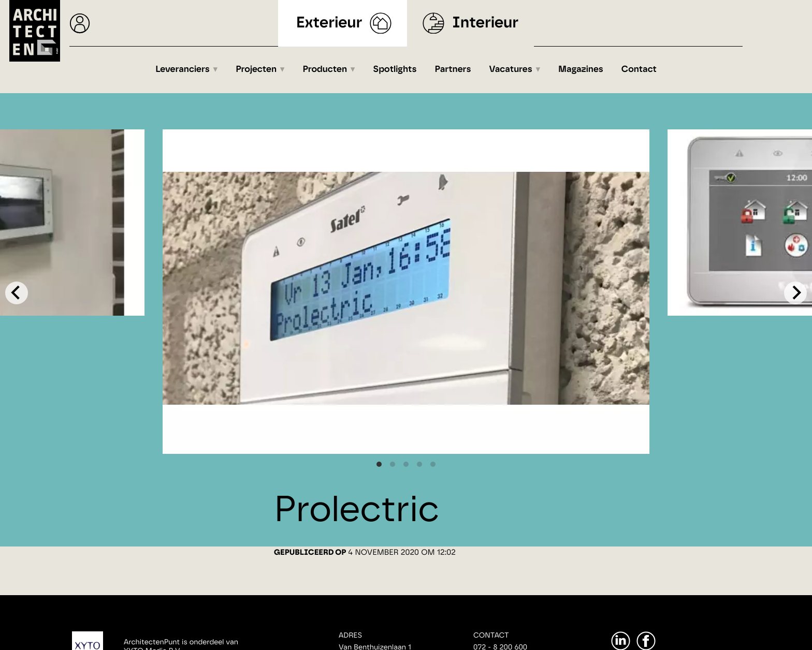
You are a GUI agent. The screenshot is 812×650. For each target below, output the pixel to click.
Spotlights (395, 70)
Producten (323, 70)
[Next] (795, 293)
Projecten (252, 70)
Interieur (497, 23)
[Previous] (17, 293)
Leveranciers (176, 70)
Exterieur (317, 23)
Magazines (586, 70)
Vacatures (514, 70)
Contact (647, 70)
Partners (454, 70)
